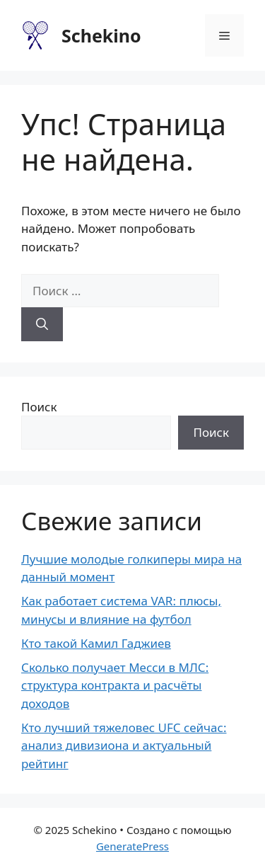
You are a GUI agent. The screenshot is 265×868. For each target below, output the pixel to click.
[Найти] (42, 324)
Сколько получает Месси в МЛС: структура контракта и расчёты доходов (115, 685)
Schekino (101, 35)
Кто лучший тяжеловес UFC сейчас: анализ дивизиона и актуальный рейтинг (124, 746)
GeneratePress (132, 846)
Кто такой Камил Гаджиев (96, 643)
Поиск (39, 407)
